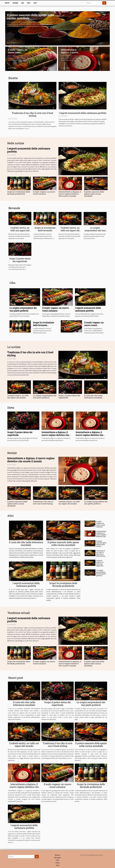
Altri (35, 3)
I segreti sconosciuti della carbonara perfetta (83, 113)
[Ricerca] (94, 3)
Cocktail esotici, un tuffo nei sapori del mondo (20, 230)
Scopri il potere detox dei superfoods (20, 260)
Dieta (29, 3)
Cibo (23, 3)
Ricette (7, 3)
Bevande (15, 3)
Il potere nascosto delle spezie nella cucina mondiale (30, 17)
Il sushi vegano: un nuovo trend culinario (18, 52)
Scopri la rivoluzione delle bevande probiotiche (19, 193)
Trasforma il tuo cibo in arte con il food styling (32, 114)
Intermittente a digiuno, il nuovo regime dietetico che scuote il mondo (71, 54)
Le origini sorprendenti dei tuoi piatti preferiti (95, 230)
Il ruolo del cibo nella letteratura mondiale (93, 397)
